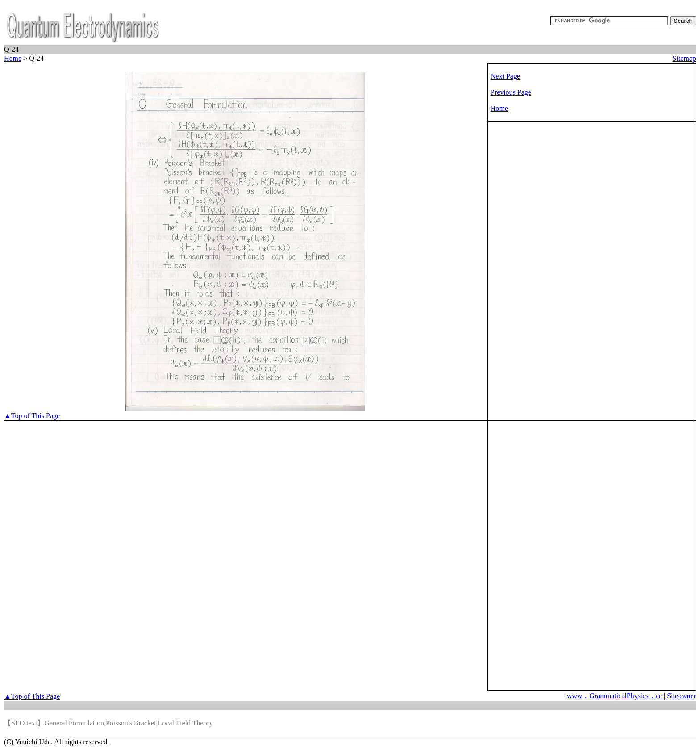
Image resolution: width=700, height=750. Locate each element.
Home (13, 58)
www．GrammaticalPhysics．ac (615, 696)
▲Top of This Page (32, 416)
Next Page (505, 76)
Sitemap (684, 58)
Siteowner (681, 696)
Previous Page (511, 92)
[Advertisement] (525, 267)
